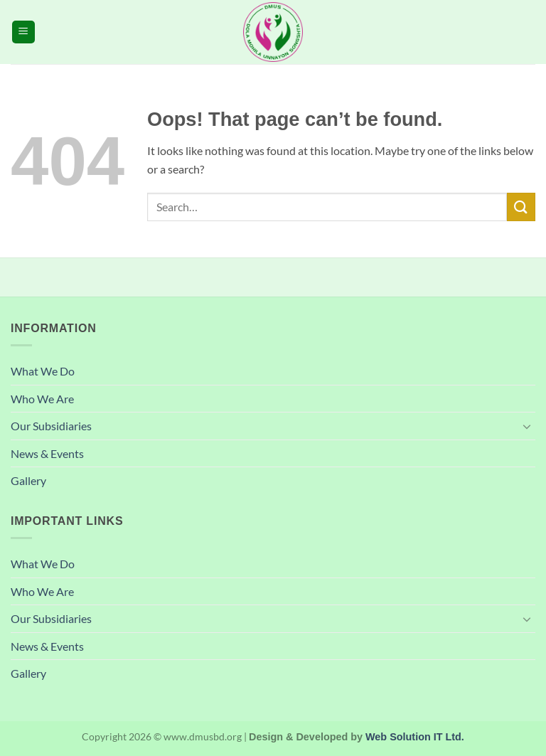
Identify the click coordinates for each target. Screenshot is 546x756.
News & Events (47, 453)
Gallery (28, 480)
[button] (23, 32)
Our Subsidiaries (51, 426)
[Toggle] (527, 426)
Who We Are (42, 399)
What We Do (43, 371)
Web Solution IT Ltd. (415, 737)
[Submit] (521, 207)
